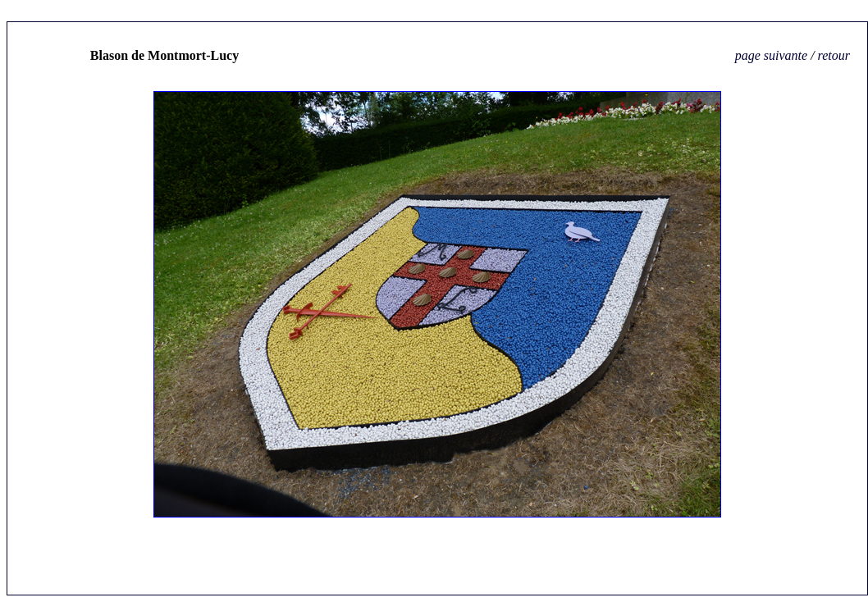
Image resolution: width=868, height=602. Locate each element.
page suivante (773, 55)
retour (834, 55)
